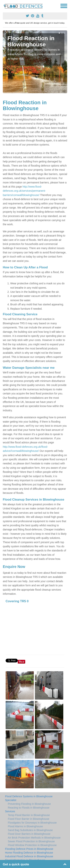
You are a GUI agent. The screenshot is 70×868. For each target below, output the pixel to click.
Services (10, 811)
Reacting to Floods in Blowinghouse (29, 808)
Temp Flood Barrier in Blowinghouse (29, 815)
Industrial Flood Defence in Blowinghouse (29, 856)
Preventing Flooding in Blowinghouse (29, 804)
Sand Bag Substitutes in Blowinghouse (30, 830)
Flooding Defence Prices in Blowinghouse (29, 849)
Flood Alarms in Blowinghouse (25, 826)
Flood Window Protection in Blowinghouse (32, 845)
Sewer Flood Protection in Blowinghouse (31, 841)
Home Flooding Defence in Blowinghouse (29, 853)
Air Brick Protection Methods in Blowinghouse (34, 838)
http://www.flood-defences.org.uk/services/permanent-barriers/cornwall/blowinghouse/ (24, 191)
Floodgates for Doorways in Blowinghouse (32, 823)
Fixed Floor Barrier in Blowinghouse (29, 819)
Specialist (11, 800)
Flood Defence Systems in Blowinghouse (29, 796)
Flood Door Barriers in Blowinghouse (29, 834)
